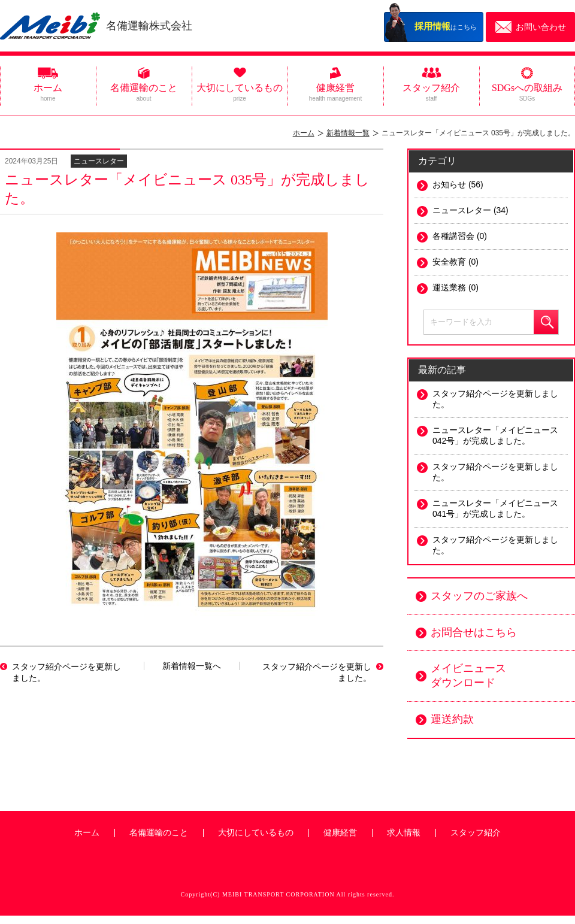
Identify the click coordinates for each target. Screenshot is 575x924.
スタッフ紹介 (431, 92)
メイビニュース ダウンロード (468, 675)
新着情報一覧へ (192, 666)
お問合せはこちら (474, 632)
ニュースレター (99, 161)
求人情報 (404, 833)
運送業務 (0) (456, 287)
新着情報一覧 (348, 133)
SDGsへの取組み (527, 92)
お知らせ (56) (458, 184)
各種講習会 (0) (460, 236)
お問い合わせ (541, 27)
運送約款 (452, 719)
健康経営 (335, 92)
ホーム (48, 92)
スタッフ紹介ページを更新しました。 (66, 672)
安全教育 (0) (456, 262)
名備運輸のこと (144, 92)
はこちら (446, 26)
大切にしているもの (240, 92)
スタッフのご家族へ (479, 596)
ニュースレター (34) (470, 210)
